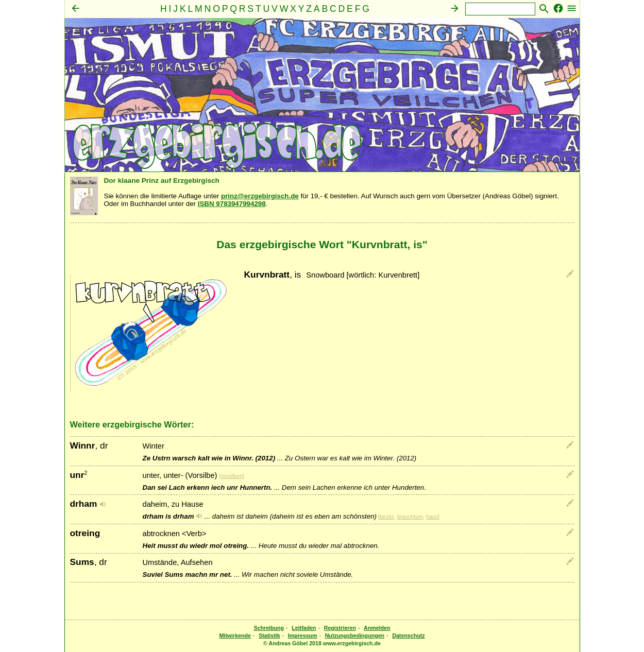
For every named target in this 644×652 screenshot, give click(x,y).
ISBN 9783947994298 (232, 204)
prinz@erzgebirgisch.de (260, 196)
